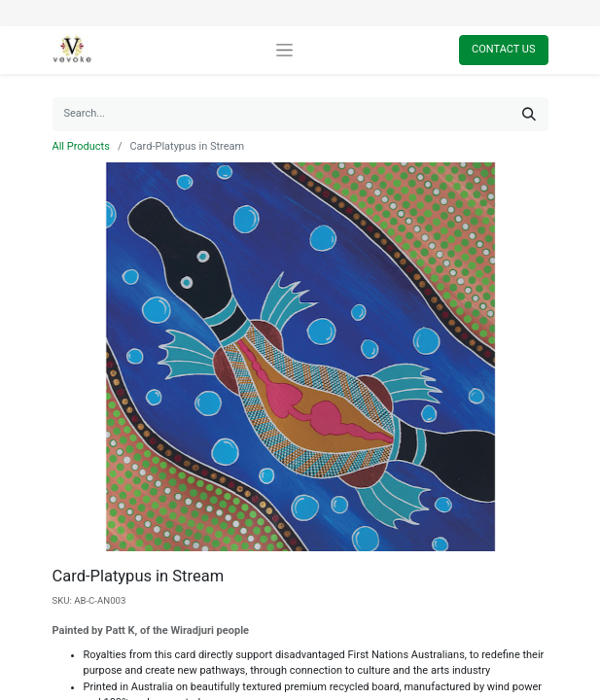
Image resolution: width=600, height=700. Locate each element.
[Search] (529, 114)
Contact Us (503, 49)
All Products (81, 146)
